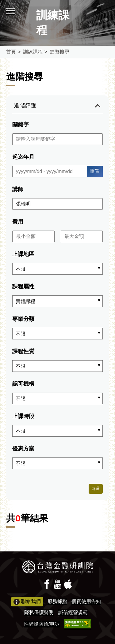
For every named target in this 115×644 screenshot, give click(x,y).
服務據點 (57, 601)
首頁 (11, 52)
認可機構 (23, 384)
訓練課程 (33, 52)
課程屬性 (23, 287)
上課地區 (23, 254)
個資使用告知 (86, 601)
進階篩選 (25, 105)
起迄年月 (23, 157)
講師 (18, 189)
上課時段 (23, 416)
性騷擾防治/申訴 (42, 624)
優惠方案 (23, 449)
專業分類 (23, 319)
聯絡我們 (27, 602)
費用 (18, 222)
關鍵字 (21, 124)
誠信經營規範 (73, 612)
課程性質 (23, 351)
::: (2, 3)
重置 (95, 171)
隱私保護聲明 (39, 612)
